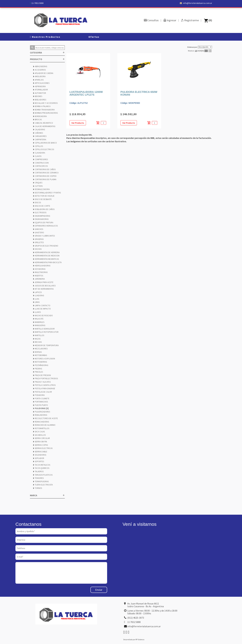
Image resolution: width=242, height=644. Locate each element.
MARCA (47, 495)
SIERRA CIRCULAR (41, 438)
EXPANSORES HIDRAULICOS (45, 226)
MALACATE (38, 319)
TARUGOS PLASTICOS (43, 475)
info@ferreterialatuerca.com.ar (196, 3)
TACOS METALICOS (42, 465)
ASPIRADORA (39, 86)
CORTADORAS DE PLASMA (45, 179)
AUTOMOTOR (40, 93)
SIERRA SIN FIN (40, 442)
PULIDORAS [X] (41, 408)
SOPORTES (39, 461)
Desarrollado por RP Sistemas (134, 640)
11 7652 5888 (134, 622)
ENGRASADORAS (41, 219)
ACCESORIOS (39, 70)
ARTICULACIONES (41, 83)
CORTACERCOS (40, 166)
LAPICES (37, 292)
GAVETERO (39, 233)
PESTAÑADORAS (41, 365)
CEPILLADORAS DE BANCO (45, 143)
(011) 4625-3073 (136, 618)
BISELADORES (40, 100)
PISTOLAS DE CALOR (42, 392)
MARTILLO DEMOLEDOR (44, 329)
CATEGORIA (47, 53)
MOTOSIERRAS (40, 362)
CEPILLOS (38, 146)
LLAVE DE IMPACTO (42, 309)
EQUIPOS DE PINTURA (43, 223)
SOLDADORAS (40, 455)
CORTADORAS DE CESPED (45, 176)
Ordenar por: (200, 47)
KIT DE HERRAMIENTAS (43, 289)
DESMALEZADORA (41, 189)
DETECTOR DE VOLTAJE (44, 196)
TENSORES (38, 478)
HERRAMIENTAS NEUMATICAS (46, 259)
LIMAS (36, 302)
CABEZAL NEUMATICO (43, 123)
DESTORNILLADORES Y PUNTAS (47, 193)
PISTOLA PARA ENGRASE (44, 389)
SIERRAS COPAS (40, 445)
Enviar (99, 590)
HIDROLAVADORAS (42, 266)
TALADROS (38, 471)
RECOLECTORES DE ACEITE (45, 418)
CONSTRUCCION (41, 163)
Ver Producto (78, 123)
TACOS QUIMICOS (41, 468)
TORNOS (38, 488)
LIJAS (36, 299)
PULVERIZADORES (42, 412)
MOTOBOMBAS (40, 355)
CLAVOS (37, 156)
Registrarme (192, 20)
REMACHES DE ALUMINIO (44, 425)
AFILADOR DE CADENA (43, 73)
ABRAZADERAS (40, 66)
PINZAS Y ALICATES (42, 382)
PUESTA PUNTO (40, 405)
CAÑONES (38, 133)
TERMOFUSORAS (41, 481)
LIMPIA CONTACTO (42, 306)
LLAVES (37, 312)
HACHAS (37, 249)
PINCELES (38, 372)
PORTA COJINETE (41, 399)
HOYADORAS (39, 269)
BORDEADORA (40, 116)
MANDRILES (39, 322)
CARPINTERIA (40, 140)
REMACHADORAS (41, 422)
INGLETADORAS (40, 272)
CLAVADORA (39, 153)
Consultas (153, 20)
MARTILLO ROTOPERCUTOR (46, 332)
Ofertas (94, 37)
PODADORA (39, 395)
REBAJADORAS (40, 415)
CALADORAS (39, 130)
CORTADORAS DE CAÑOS (44, 169)
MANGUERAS (39, 325)
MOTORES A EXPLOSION (44, 359)
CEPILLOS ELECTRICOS (44, 149)
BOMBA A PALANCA (42, 106)
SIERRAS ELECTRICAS (43, 448)
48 (200, 51)
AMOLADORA (39, 76)
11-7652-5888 (38, 3)
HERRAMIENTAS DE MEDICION (46, 256)
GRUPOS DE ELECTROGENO (46, 246)
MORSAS (37, 352)
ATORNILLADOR (40, 90)
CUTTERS (38, 186)
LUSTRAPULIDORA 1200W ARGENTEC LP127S (86, 93)
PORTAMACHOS (40, 402)
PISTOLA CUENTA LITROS (44, 385)
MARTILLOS (39, 335)
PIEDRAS (38, 369)
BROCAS (37, 120)
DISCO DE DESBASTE (42, 199)
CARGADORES (40, 136)
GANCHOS (38, 229)
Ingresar (171, 20)
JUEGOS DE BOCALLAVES (44, 286)
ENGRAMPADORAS (42, 216)
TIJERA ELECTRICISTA (43, 485)
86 (203, 51)
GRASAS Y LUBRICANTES (44, 236)
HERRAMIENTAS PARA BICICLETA (47, 262)
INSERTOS (38, 276)
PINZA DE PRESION (42, 375)
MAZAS (37, 339)
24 (198, 51)
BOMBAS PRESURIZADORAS (45, 113)
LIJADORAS (39, 296)
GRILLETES (38, 242)
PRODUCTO (47, 59)
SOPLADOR (39, 458)
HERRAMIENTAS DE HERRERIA (46, 252)
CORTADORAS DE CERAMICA (46, 173)
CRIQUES (38, 183)
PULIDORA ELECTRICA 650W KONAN (139, 93)
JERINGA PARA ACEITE (43, 282)
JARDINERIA (39, 279)
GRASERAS (38, 239)
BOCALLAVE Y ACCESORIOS (45, 103)
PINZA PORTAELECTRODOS (45, 379)
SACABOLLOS (39, 435)
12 (196, 51)
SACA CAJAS (39, 432)
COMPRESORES (40, 159)
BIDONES (38, 96)
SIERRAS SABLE (40, 452)
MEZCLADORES (40, 349)
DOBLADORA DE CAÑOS (44, 209)
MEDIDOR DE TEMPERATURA (46, 345)
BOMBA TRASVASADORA (44, 110)
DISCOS (37, 203)
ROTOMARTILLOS (41, 428)
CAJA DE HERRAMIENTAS (44, 126)
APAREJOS (38, 80)
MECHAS (37, 342)
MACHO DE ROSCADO (43, 316)
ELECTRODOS (40, 213)
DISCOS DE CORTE (42, 206)
